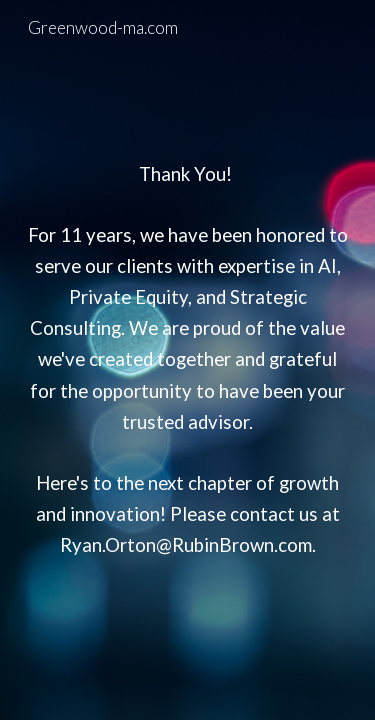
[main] (188, 360)
